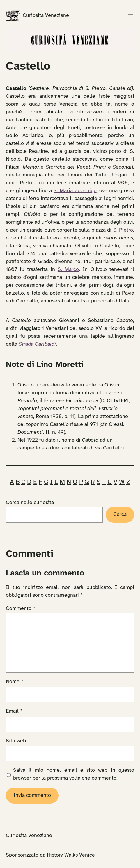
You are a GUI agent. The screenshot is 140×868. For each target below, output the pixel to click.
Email (14, 711)
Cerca (120, 515)
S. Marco (68, 270)
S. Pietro (123, 230)
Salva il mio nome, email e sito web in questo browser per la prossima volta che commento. (74, 774)
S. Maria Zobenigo (75, 191)
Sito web (16, 741)
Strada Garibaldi (37, 344)
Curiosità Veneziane (46, 16)
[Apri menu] (131, 16)
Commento (21, 609)
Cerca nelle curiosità (30, 503)
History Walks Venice (71, 855)
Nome (15, 682)
